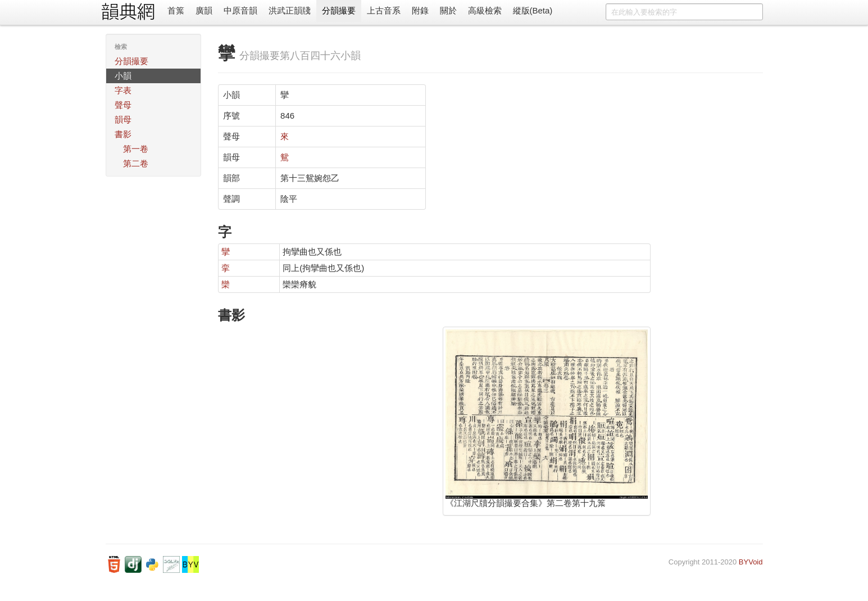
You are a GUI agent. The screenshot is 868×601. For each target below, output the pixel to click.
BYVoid (751, 562)
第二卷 (136, 163)
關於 (448, 10)
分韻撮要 (339, 10)
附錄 (420, 10)
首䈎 (176, 10)
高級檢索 (485, 10)
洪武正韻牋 (290, 10)
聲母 (123, 105)
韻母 (123, 119)
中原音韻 (240, 10)
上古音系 (384, 10)
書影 (123, 134)
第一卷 (136, 149)
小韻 (123, 76)
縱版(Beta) (533, 10)
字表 (123, 90)
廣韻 (204, 10)
